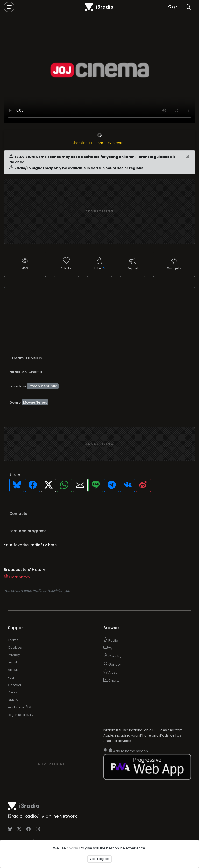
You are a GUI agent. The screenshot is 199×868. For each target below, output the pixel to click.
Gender (112, 664)
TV (108, 649)
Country (112, 656)
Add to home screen (126, 751)
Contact (15, 685)
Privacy (14, 655)
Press (12, 692)
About (13, 670)
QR (172, 7)
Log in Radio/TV (21, 715)
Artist (110, 672)
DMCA (13, 700)
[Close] (188, 157)
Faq (11, 677)
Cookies (15, 647)
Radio (111, 640)
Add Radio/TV (19, 707)
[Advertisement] (99, 444)
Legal (12, 662)
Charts (111, 680)
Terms (13, 640)
